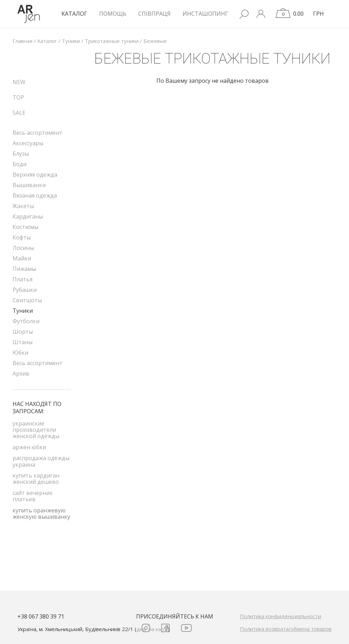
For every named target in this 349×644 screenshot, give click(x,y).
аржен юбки (29, 447)
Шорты (23, 332)
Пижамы (24, 269)
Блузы (21, 154)
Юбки (20, 353)
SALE (19, 113)
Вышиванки (29, 185)
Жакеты (23, 206)
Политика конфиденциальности (280, 616)
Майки (22, 258)
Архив (21, 373)
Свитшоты (27, 300)
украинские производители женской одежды (36, 430)
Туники (23, 311)
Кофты (22, 237)
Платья (23, 279)
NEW (19, 82)
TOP (18, 97)
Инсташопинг (205, 14)
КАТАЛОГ (74, 14)
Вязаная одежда (35, 195)
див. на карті (152, 629)
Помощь (113, 14)
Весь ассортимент (38, 133)
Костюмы (25, 227)
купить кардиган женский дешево (36, 479)
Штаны (23, 342)
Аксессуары (28, 143)
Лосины (23, 248)
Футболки (26, 321)
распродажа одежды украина (41, 461)
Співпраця (154, 14)
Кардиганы (28, 216)
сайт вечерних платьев (32, 496)
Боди (20, 164)
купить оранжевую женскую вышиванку (41, 513)
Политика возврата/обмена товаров (286, 629)
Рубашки (25, 290)
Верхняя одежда (35, 175)
